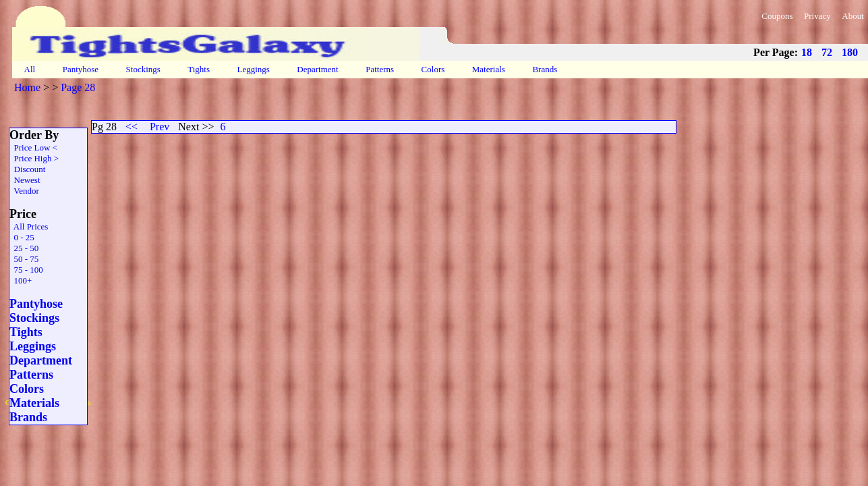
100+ (21, 280)
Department (318, 69)
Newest (25, 180)
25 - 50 (24, 248)
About (853, 16)
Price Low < (33, 147)
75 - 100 (26, 270)
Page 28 (78, 87)
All (30, 69)
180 (850, 52)
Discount (27, 169)
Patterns (380, 69)
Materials (489, 69)
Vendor (24, 191)
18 (807, 52)
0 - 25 (22, 237)
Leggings (253, 69)
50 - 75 (24, 259)
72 (827, 52)
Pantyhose (80, 69)
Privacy (817, 16)
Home (27, 87)
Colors (433, 69)
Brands (545, 69)
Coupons (777, 16)
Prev (160, 127)
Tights (199, 69)
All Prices (29, 226)
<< (132, 127)
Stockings (143, 69)
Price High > (34, 158)
